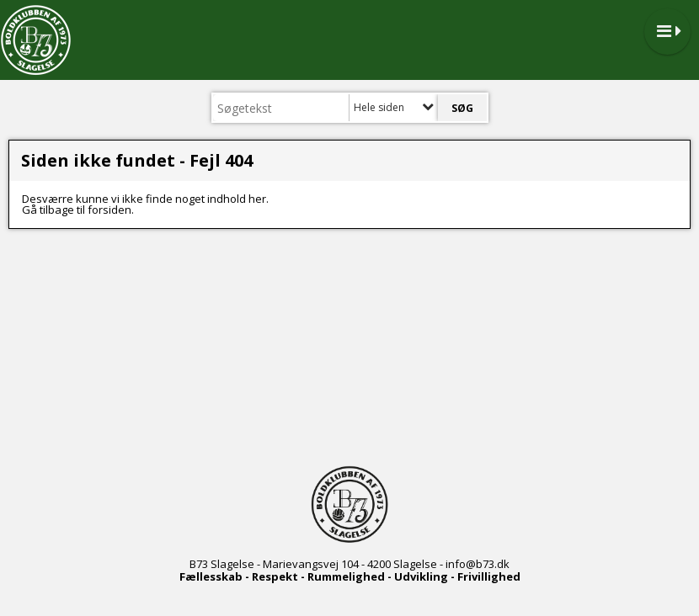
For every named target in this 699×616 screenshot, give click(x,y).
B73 (199, 564)
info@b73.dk (478, 564)
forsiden (109, 210)
